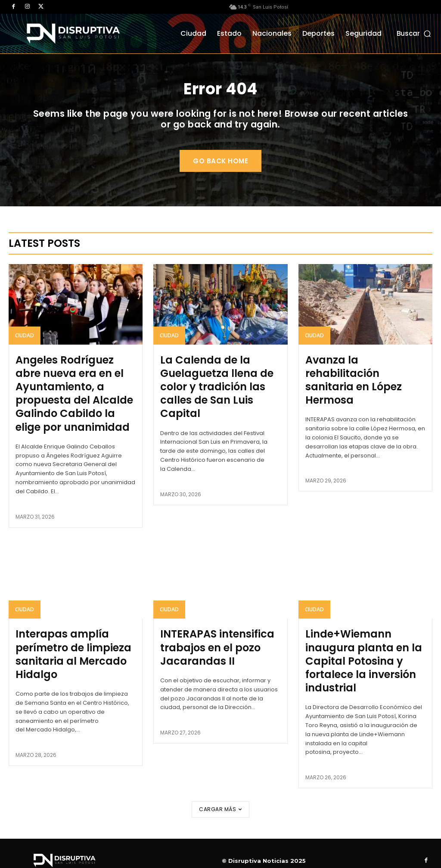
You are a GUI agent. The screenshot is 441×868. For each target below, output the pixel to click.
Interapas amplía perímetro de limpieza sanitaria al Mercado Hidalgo (65, 658)
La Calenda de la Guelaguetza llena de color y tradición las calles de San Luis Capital (220, 397)
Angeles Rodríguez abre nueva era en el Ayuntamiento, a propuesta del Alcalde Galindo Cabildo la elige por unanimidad (68, 408)
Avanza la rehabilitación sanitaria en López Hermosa (359, 392)
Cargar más (220, 795)
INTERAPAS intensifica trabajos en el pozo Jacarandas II (207, 652)
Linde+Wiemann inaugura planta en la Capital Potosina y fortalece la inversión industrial (363, 658)
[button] (415, 33)
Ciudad (25, 357)
